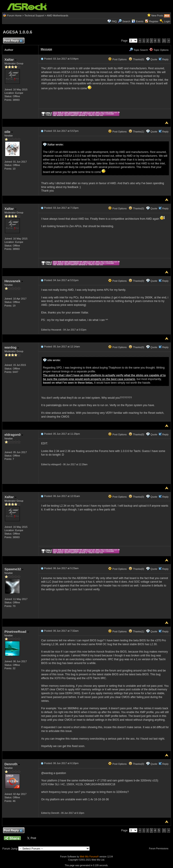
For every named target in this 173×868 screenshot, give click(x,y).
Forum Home (14, 16)
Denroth (12, 764)
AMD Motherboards (58, 16)
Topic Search (139, 50)
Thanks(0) (136, 59)
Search (126, 21)
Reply (165, 59)
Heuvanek (14, 281)
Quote (154, 59)
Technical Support (34, 16)
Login (167, 21)
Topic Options (159, 50)
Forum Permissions (160, 849)
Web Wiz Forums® (89, 857)
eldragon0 (14, 435)
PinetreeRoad (17, 632)
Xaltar (10, 59)
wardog (12, 347)
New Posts (157, 16)
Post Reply (13, 41)
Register (154, 21)
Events (138, 21)
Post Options (117, 59)
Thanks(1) (136, 132)
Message (47, 49)
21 (164, 41)
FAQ (114, 21)
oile (9, 132)
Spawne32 (14, 569)
